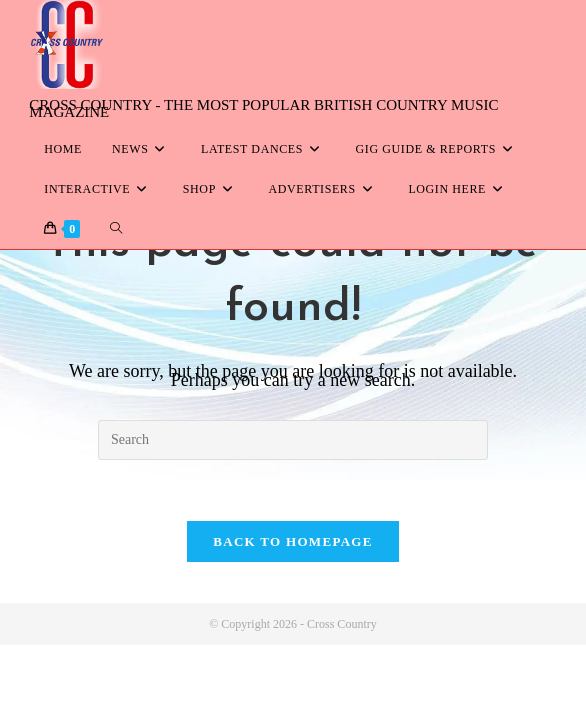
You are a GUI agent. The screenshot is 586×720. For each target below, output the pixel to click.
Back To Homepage (292, 541)
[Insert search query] (293, 440)
